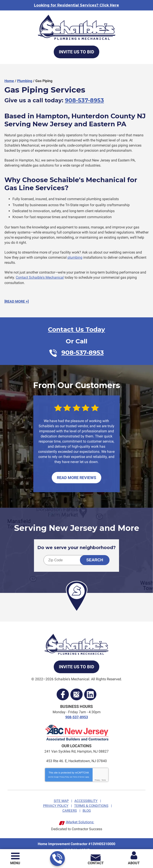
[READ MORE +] (17, 298)
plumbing (75, 255)
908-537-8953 (57, 859)
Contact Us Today (76, 326)
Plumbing (25, 81)
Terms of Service (79, 771)
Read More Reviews (76, 473)
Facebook (63, 690)
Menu (15, 863)
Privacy (97, 774)
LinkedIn (90, 690)
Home (9, 81)
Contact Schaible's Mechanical (40, 275)
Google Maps (76, 690)
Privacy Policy (64, 771)
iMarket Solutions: (80, 816)
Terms (104, 774)
